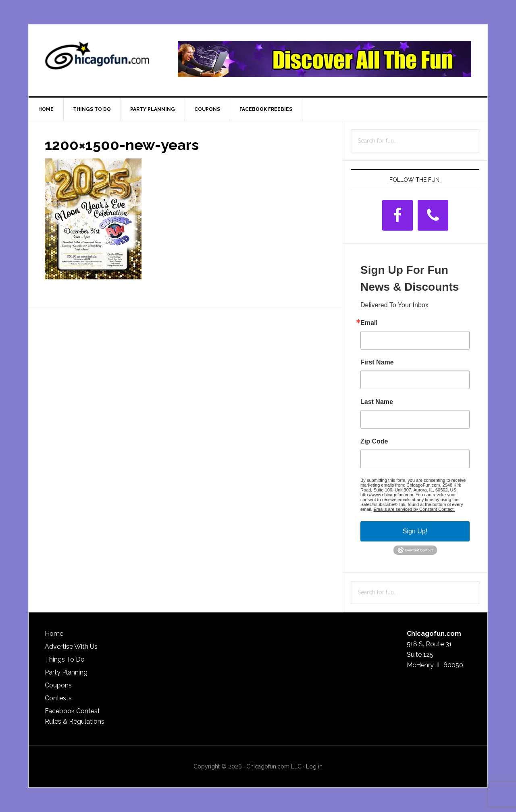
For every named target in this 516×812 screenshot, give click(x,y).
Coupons (58, 685)
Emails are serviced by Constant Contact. (414, 509)
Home (54, 634)
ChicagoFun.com (97, 59)
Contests (58, 698)
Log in (314, 766)
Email (369, 323)
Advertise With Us (71, 646)
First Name (377, 362)
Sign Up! (415, 531)
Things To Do (65, 659)
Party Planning (66, 672)
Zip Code (374, 441)
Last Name (377, 402)
